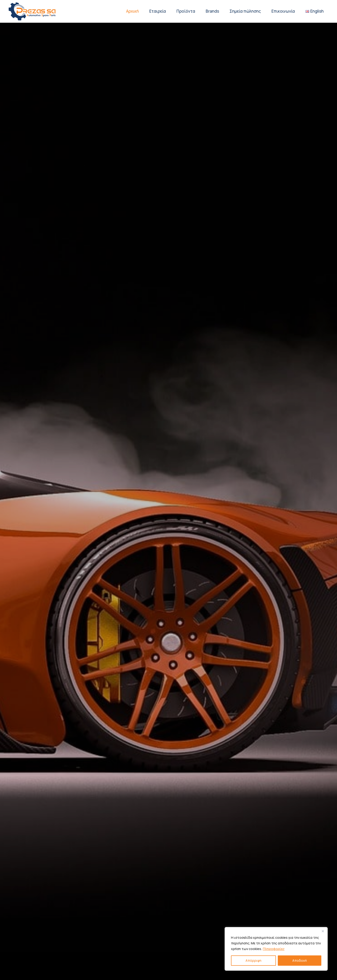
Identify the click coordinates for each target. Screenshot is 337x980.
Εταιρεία (158, 11)
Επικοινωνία (283, 11)
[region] (276, 949)
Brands (212, 11)
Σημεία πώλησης (245, 11)
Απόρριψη (253, 960)
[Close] (323, 931)
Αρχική (132, 11)
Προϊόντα (186, 11)
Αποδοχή (300, 960)
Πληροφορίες (274, 949)
